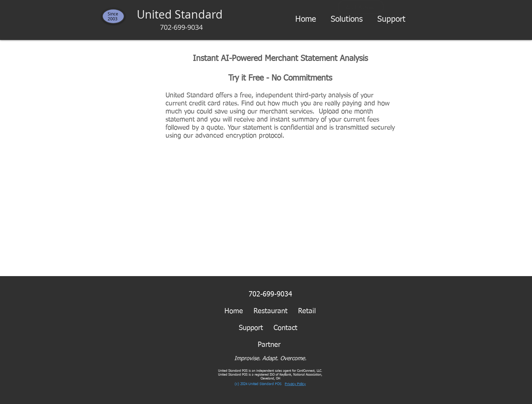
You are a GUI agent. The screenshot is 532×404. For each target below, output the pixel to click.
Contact (285, 328)
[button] (347, 20)
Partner (274, 345)
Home (234, 311)
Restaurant (271, 311)
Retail (307, 311)
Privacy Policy (295, 384)
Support (251, 328)
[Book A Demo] (361, 7)
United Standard (181, 19)
